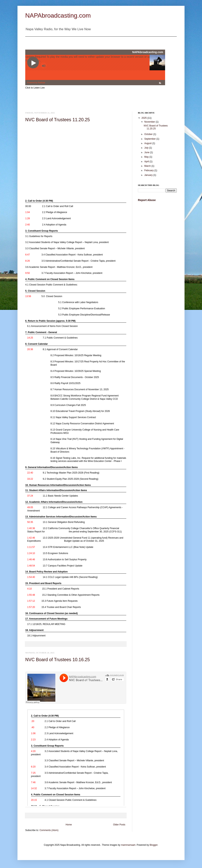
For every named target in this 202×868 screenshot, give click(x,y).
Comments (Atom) (49, 830)
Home (69, 825)
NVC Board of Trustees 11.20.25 (57, 120)
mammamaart (128, 845)
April (147, 162)
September (150, 139)
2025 (145, 118)
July (147, 148)
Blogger (154, 845)
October (149, 134)
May (147, 157)
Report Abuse (147, 200)
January (149, 175)
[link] (75, 205)
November (150, 122)
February (149, 170)
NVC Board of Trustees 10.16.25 (57, 660)
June (147, 152)
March (148, 166)
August (148, 143)
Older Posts (119, 825)
